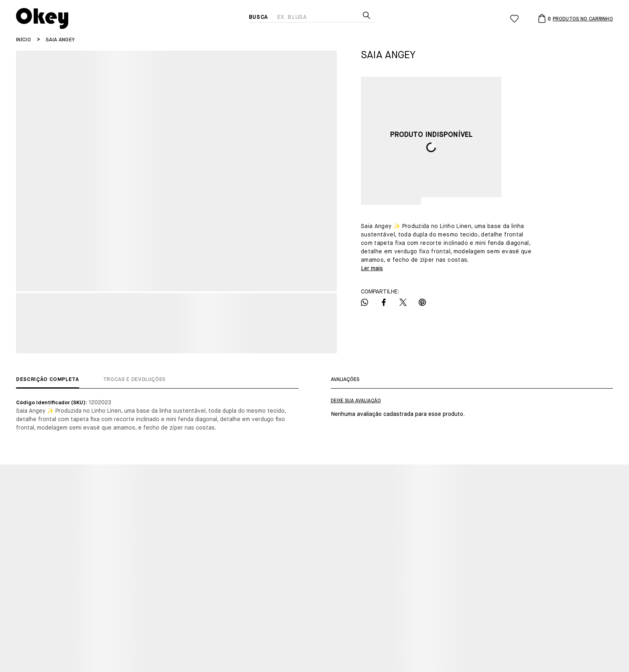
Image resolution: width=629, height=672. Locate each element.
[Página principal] (132, 18)
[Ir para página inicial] (23, 40)
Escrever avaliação (356, 401)
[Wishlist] (514, 19)
